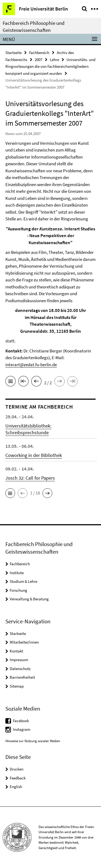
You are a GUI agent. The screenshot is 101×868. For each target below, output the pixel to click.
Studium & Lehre (23, 581)
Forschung (18, 590)
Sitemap (17, 686)
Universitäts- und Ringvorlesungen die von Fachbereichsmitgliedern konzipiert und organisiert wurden (50, 66)
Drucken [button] (17, 769)
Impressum (19, 660)
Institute (17, 573)
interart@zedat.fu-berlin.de (31, 365)
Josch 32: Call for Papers (30, 478)
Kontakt (16, 651)
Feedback (18, 778)
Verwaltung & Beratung (29, 599)
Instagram (22, 729)
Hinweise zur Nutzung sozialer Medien (33, 741)
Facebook (21, 721)
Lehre (54, 60)
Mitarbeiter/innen (24, 642)
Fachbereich (39, 53)
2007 (39, 60)
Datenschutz (20, 669)
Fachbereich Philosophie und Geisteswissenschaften (34, 26)
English (16, 787)
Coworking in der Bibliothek (34, 455)
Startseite (13, 53)
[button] (10, 493)
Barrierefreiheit (22, 677)
